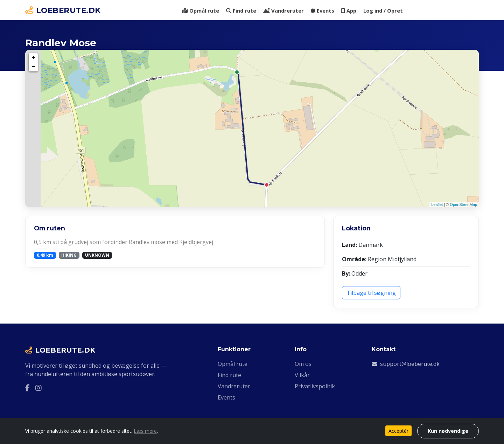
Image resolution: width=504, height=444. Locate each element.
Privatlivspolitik (315, 386)
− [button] (33, 67)
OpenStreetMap (463, 204)
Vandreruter (283, 11)
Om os (303, 364)
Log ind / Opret (383, 11)
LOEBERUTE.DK (63, 10)
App (349, 11)
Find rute (241, 11)
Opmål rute (201, 11)
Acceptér (398, 431)
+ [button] (33, 58)
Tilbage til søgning (371, 293)
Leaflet (437, 204)
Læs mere (145, 431)
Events (323, 11)
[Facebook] (27, 388)
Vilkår (302, 375)
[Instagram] (38, 388)
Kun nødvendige (448, 431)
